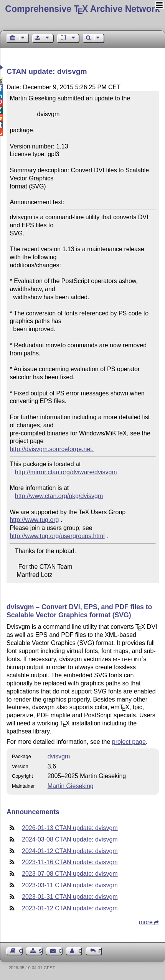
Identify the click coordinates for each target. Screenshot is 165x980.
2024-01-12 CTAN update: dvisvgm (70, 851)
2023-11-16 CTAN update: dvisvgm (70, 862)
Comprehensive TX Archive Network (82, 9)
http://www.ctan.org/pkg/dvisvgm (59, 496)
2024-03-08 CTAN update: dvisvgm (70, 839)
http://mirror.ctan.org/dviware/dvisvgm (66, 472)
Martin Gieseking (71, 786)
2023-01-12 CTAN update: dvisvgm (70, 908)
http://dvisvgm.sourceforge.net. (52, 449)
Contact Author (80, 951)
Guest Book (21, 951)
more (146, 922)
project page (129, 742)
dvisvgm (59, 756)
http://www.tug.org (34, 520)
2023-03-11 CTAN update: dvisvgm (70, 885)
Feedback (100, 951)
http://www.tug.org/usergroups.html (57, 536)
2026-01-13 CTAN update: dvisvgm (70, 828)
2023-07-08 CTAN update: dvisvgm (70, 874)
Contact (61, 951)
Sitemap (41, 951)
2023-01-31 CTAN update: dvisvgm (70, 897)
